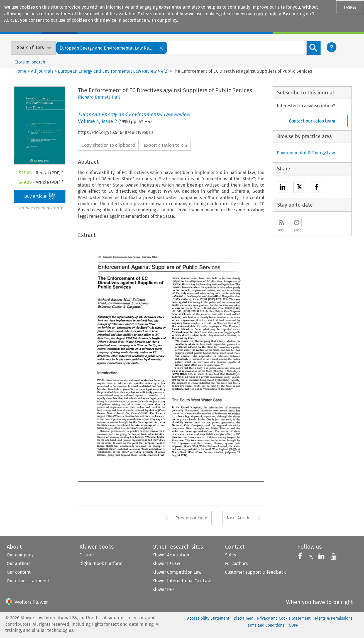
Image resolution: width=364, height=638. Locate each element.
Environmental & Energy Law (306, 153)
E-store (87, 555)
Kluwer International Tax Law (181, 581)
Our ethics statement (28, 581)
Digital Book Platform (101, 564)
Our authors (19, 564)
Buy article (40, 196)
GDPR (294, 625)
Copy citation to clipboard (108, 145)
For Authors (236, 564)
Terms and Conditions (265, 625)
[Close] (162, 48)
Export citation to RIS (165, 145)
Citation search (30, 62)
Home (20, 71)
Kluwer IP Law (166, 564)
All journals (43, 71)
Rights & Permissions (334, 618)
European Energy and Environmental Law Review (107, 71)
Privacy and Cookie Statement (284, 618)
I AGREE (350, 7)
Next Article (239, 518)
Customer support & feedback (255, 572)
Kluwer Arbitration (171, 555)
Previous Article (191, 518)
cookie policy (267, 14)
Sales (230, 555)
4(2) (165, 71)
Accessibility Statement (208, 618)
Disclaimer (243, 618)
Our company (20, 555)
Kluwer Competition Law (177, 572)
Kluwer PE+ (163, 589)
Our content (19, 572)
